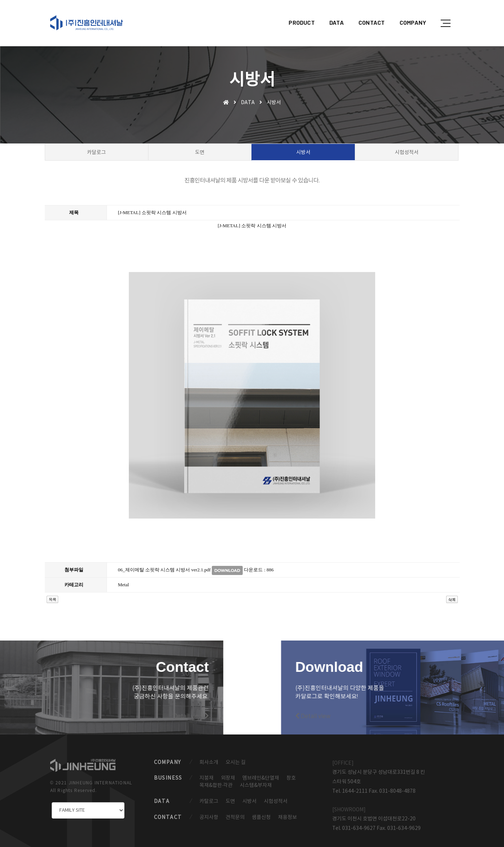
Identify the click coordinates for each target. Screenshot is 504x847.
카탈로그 (209, 796)
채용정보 (287, 813)
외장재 (228, 773)
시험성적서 (276, 796)
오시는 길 (236, 756)
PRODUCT (296, 13)
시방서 (249, 796)
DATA (331, 13)
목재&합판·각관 (216, 780)
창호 (291, 773)
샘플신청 (261, 813)
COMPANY (408, 13)
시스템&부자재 (256, 780)
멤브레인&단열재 (261, 773)
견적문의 (235, 813)
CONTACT (366, 13)
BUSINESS (168, 773)
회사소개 (209, 756)
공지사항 (209, 813)
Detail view (79, 707)
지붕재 (207, 773)
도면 (230, 796)
